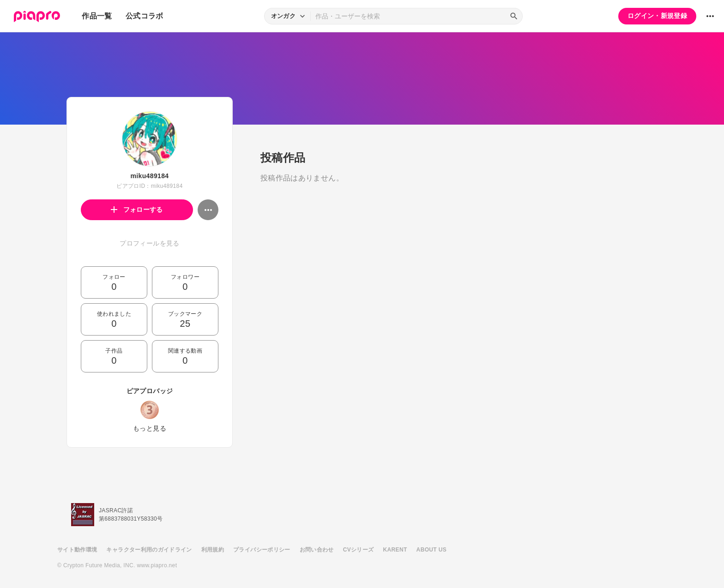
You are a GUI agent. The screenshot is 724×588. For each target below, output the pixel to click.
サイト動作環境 (77, 550)
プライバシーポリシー (262, 550)
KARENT (395, 550)
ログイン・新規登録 (657, 16)
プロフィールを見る (149, 243)
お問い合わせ (317, 550)
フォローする (137, 210)
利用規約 (213, 550)
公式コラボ (145, 16)
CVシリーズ (359, 550)
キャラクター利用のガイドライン (149, 550)
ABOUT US (431, 550)
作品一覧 (97, 16)
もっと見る (150, 428)
